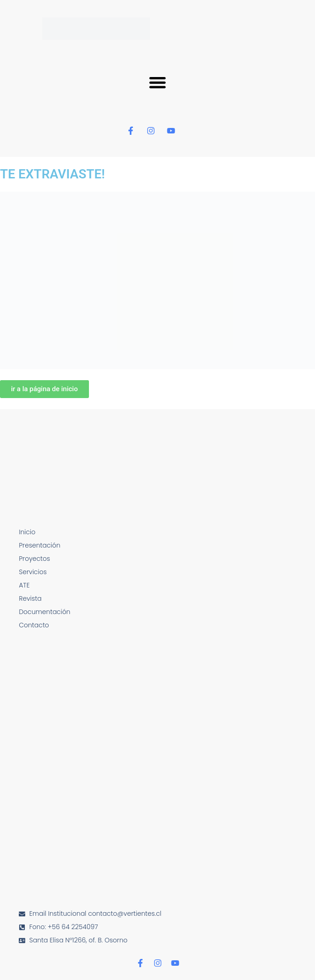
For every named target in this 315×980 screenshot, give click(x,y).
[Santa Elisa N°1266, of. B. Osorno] (157, 797)
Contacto (34, 625)
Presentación (39, 545)
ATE (24, 585)
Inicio (27, 532)
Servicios (33, 572)
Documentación (44, 612)
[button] (157, 82)
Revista (30, 598)
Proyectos (34, 559)
